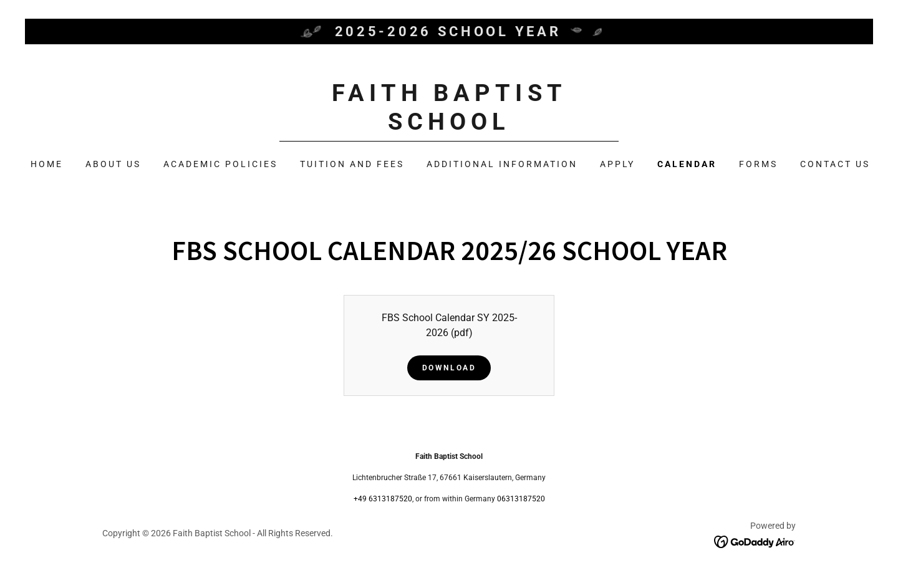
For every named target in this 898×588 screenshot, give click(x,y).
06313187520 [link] (521, 499)
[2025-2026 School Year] (449, 31)
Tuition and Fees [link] (352, 164)
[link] (449, 126)
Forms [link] (758, 164)
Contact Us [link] (835, 164)
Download (449, 368)
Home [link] (47, 164)
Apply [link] (617, 164)
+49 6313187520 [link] (383, 499)
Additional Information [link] (502, 164)
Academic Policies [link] (220, 164)
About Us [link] (113, 164)
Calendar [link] (687, 164)
